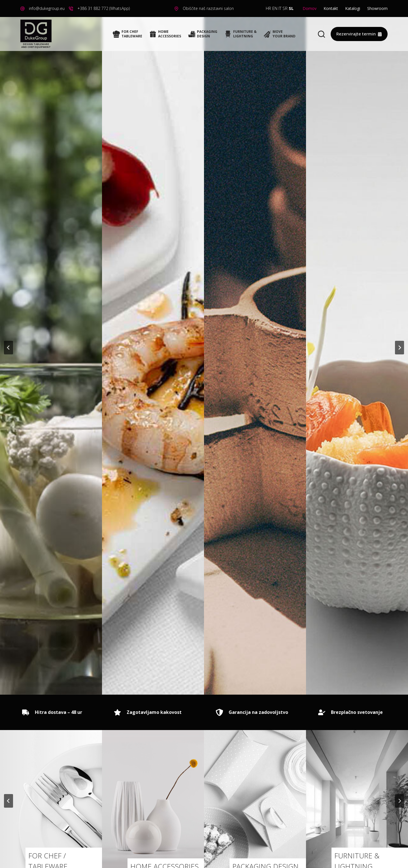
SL (291, 8)
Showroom (377, 8)
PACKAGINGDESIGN (203, 34)
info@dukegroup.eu (47, 8)
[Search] (321, 34)
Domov (310, 8)
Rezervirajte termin (359, 34)
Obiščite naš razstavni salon (208, 8)
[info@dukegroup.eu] (23, 9)
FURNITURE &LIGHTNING (241, 34)
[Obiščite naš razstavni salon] (176, 9)
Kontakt (331, 8)
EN (275, 8)
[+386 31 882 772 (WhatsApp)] (71, 9)
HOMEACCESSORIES (165, 34)
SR (285, 8)
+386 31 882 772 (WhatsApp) (104, 8)
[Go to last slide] (8, 348)
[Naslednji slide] (399, 348)
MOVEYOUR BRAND (280, 34)
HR (268, 8)
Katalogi (353, 8)
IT (280, 8)
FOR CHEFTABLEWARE (127, 34)
